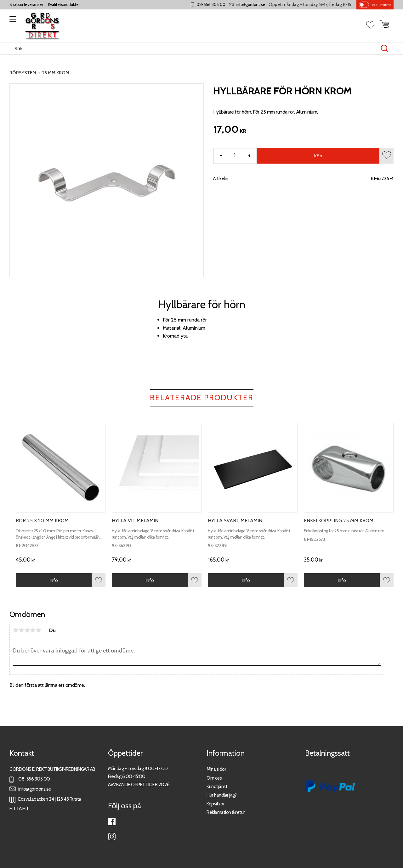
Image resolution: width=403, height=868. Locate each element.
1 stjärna (16, 630)
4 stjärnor (33, 630)
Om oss (214, 778)
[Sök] (384, 48)
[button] (12, 21)
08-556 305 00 (211, 5)
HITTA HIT (19, 808)
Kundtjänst (217, 786)
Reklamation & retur (226, 812)
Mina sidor (216, 769)
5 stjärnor (38, 630)
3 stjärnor (27, 630)
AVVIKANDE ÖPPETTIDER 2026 (139, 784)
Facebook (112, 821)
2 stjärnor (21, 630)
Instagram (112, 837)
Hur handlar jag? (221, 795)
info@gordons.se (250, 5)
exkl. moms (381, 5)
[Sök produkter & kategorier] (195, 48)
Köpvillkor (216, 804)
